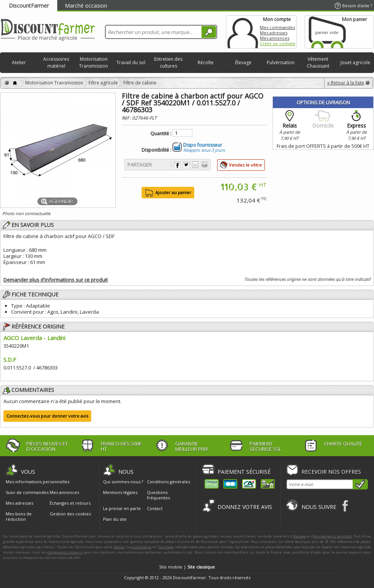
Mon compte (243, 32)
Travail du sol (131, 62)
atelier (119, 547)
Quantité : (161, 134)
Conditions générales (168, 482)
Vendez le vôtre (245, 165)
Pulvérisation (281, 62)
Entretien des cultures (168, 62)
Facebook (346, 506)
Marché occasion (86, 6)
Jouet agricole (355, 62)
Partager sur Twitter (186, 165)
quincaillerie (141, 547)
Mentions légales (120, 492)
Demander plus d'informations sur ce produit (56, 280)
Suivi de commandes (27, 492)
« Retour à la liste (346, 83)
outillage (166, 547)
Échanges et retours (70, 503)
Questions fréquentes (158, 495)
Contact (155, 508)
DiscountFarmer (29, 6)
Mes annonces (275, 38)
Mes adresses (274, 33)
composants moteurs (65, 552)
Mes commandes (277, 27)
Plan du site (115, 519)
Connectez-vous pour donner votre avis (47, 416)
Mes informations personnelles (38, 482)
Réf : (127, 118)
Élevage (243, 62)
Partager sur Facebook (177, 165)
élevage (299, 536)
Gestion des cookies (70, 514)
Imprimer (205, 165)
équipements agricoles (333, 536)
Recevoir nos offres (331, 472)
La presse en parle (122, 508)
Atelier (19, 62)
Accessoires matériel (56, 62)
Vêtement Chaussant (318, 62)
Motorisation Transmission (93, 62)
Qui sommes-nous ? (123, 482)
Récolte (206, 62)
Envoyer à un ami (195, 165)
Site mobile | (187, 567)
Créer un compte (278, 43)
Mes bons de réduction (19, 517)
